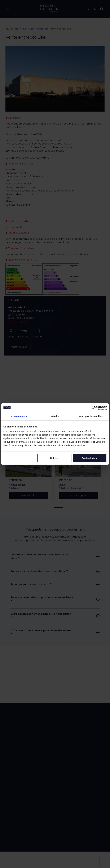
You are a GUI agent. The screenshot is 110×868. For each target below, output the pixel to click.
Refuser (54, 458)
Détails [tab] (55, 416)
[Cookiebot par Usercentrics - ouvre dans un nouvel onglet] (94, 408)
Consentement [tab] (19, 416)
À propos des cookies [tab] (91, 416)
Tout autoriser (90, 458)
